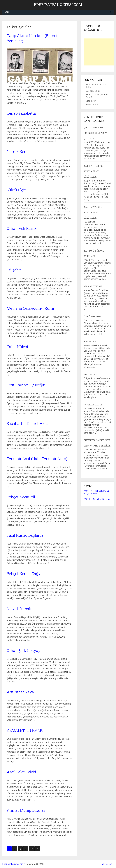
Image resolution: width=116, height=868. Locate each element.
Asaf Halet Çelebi (21, 772)
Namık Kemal (19, 152)
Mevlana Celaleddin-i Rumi (30, 308)
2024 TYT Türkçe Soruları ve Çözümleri (93, 212)
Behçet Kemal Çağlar (25, 574)
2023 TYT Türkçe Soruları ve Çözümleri (96, 492)
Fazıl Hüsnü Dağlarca (25, 535)
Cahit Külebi (17, 347)
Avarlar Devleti (94, 405)
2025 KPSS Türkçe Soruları (97, 499)
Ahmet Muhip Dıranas (26, 810)
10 (32, 849)
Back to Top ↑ (107, 864)
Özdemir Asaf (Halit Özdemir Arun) (37, 459)
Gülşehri (14, 270)
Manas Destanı (93, 286)
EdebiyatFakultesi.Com (58, 5)
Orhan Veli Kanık (22, 228)
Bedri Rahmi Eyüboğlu (26, 385)
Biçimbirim (91, 101)
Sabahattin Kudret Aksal (28, 423)
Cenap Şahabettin (22, 113)
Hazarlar (90, 341)
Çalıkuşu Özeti (93, 91)
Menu (7, 12)
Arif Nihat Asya (20, 692)
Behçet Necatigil (21, 497)
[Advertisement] (100, 52)
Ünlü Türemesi (93, 317)
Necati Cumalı (19, 609)
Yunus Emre (92, 105)
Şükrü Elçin (17, 190)
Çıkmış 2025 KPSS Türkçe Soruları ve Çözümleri (96, 133)
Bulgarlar (90, 374)
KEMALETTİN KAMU (25, 730)
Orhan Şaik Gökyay (24, 650)
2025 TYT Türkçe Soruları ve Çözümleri (93, 171)
